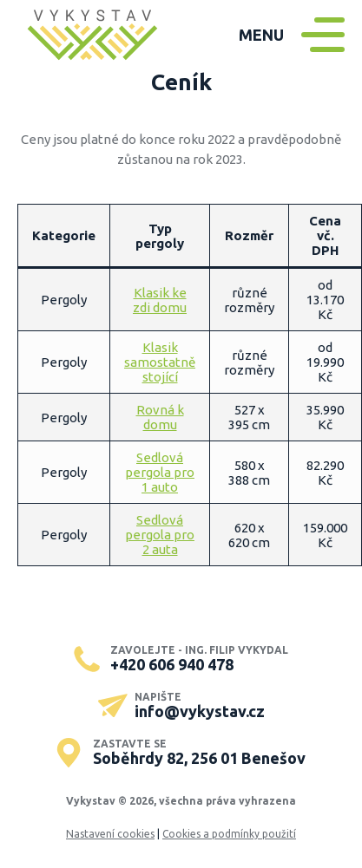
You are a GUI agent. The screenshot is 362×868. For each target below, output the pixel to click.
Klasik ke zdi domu (160, 300)
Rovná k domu (160, 417)
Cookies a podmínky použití (229, 834)
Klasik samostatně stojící (160, 362)
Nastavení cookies (110, 834)
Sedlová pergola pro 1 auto (160, 472)
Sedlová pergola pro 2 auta (160, 535)
